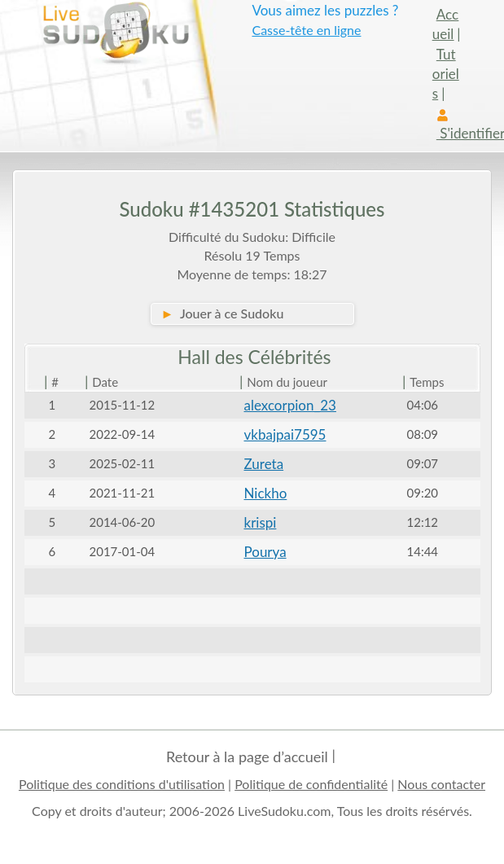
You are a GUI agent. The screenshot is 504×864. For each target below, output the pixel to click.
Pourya (265, 552)
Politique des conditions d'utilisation (122, 784)
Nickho (266, 493)
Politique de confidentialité (311, 784)
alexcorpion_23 (290, 405)
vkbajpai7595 (285, 434)
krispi (261, 522)
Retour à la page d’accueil (247, 757)
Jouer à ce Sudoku (223, 313)
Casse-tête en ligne (306, 30)
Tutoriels (446, 74)
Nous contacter (441, 784)
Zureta (264, 464)
